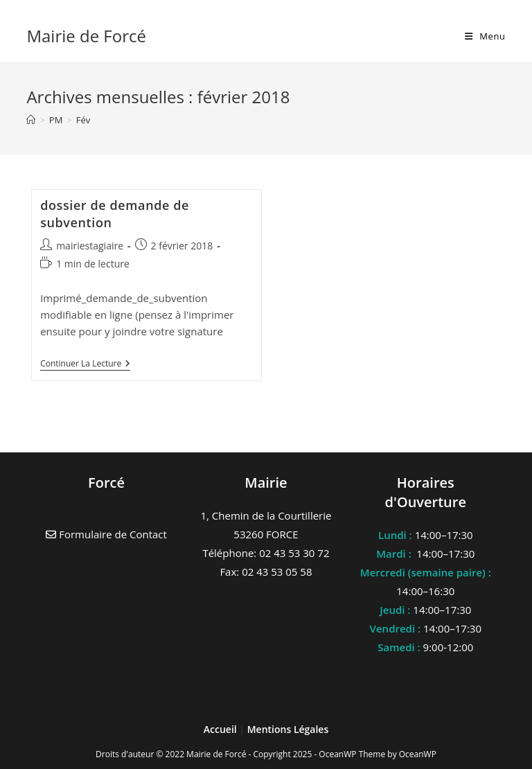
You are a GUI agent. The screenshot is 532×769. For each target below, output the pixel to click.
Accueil (222, 729)
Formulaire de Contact (106, 534)
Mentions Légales (288, 729)
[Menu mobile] (485, 36)
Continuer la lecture (85, 365)
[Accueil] (31, 120)
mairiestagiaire (90, 246)
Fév (83, 120)
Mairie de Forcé (86, 36)
